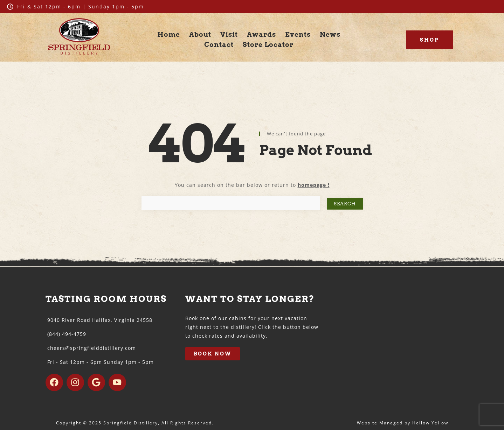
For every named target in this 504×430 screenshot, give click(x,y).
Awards (261, 34)
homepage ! (314, 185)
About (200, 34)
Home (169, 34)
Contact (219, 45)
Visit (229, 34)
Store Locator (268, 45)
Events (298, 34)
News (330, 34)
